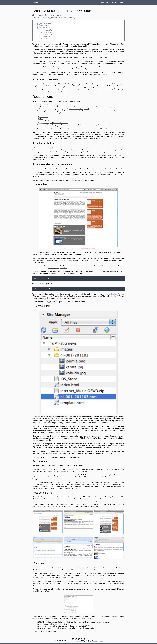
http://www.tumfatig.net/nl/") (43, 175)
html (40, 18)
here (77, 298)
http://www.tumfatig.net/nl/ (79, 109)
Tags (108, 2)
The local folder (44, 27)
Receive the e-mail (49, 36)
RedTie (40, 119)
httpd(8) (87, 641)
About (122, 2)
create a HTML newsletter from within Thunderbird (101, 44)
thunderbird (71, 18)
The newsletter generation (48, 29)
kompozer (46, 18)
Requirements (44, 25)
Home (103, 2)
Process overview (45, 23)
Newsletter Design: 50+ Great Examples (53, 123)
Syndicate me (43, 117)
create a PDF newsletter (63, 44)
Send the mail (48, 35)
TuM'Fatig (36, 2)
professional (62, 18)
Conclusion (43, 38)
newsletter (54, 18)
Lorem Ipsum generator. (58, 268)
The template (47, 31)
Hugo (102, 641)
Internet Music (43, 115)
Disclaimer (115, 2)
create (35, 18)
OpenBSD (81, 641)
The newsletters (48, 33)
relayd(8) (94, 641)
